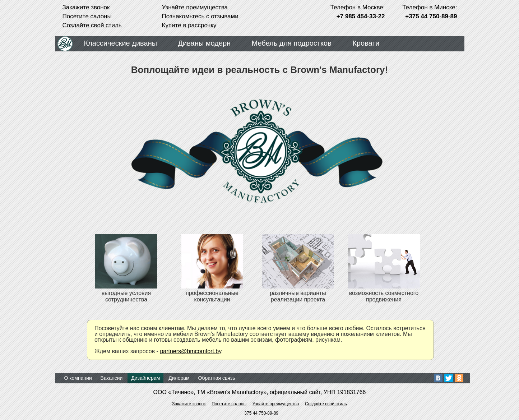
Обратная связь (217, 378)
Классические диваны (121, 43)
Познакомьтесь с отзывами (200, 16)
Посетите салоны (87, 16)
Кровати (366, 43)
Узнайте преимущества (195, 7)
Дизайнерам (145, 378)
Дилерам (179, 378)
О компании (78, 378)
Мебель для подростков (292, 43)
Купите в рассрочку (189, 25)
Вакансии (112, 378)
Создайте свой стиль (92, 25)
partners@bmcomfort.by (191, 351)
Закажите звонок (86, 7)
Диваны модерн (205, 43)
